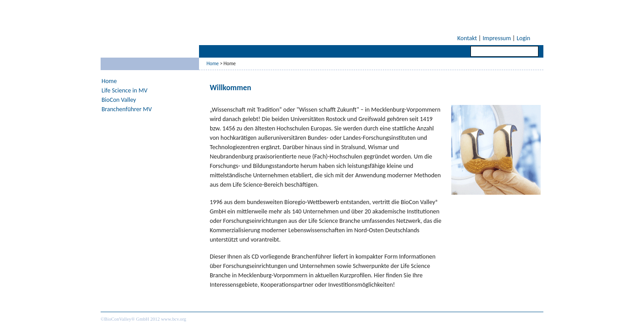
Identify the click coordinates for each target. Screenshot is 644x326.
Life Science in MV (125, 90)
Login (523, 38)
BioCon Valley (119, 100)
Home (213, 63)
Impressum (497, 38)
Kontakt (467, 38)
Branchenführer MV (127, 109)
